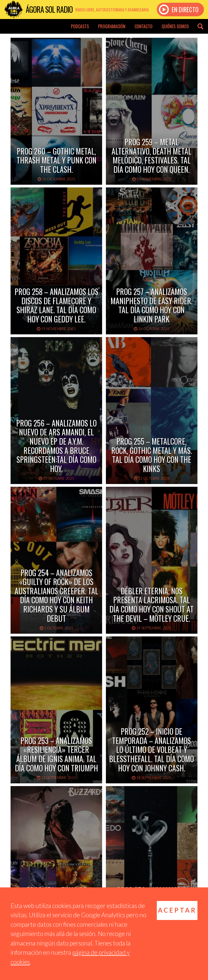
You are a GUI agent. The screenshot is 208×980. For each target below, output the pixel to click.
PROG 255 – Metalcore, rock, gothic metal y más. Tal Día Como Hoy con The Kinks (152, 455)
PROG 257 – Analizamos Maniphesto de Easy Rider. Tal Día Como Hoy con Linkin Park (152, 305)
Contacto (144, 26)
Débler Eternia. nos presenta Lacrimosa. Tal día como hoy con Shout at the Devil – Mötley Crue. (152, 605)
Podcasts (80, 26)
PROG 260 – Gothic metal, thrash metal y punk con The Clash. (56, 160)
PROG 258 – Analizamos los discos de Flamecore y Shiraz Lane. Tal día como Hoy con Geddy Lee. (56, 305)
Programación (112, 26)
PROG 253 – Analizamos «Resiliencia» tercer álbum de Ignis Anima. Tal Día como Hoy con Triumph (56, 754)
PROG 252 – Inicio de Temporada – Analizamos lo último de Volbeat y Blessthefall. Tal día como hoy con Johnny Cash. (152, 750)
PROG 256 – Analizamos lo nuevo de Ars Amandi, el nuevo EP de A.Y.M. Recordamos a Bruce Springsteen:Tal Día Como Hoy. (56, 446)
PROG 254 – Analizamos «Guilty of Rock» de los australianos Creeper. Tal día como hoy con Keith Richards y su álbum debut (56, 596)
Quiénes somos (175, 26)
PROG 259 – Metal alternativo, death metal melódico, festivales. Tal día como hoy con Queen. (152, 156)
